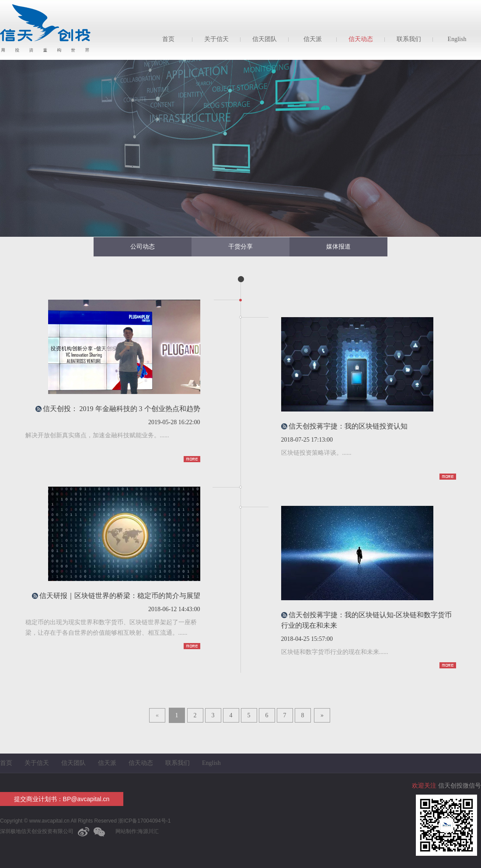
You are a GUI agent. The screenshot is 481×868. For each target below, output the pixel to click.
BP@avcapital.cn (86, 799)
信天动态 (361, 39)
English (457, 39)
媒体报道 (338, 247)
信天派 (313, 39)
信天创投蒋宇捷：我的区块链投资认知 (348, 426)
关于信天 (216, 39)
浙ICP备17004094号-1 (144, 821)
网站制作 (126, 831)
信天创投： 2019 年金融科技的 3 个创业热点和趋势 (122, 409)
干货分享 (240, 247)
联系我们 (409, 39)
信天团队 (265, 39)
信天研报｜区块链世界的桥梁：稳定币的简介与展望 (120, 596)
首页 (168, 39)
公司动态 (143, 247)
